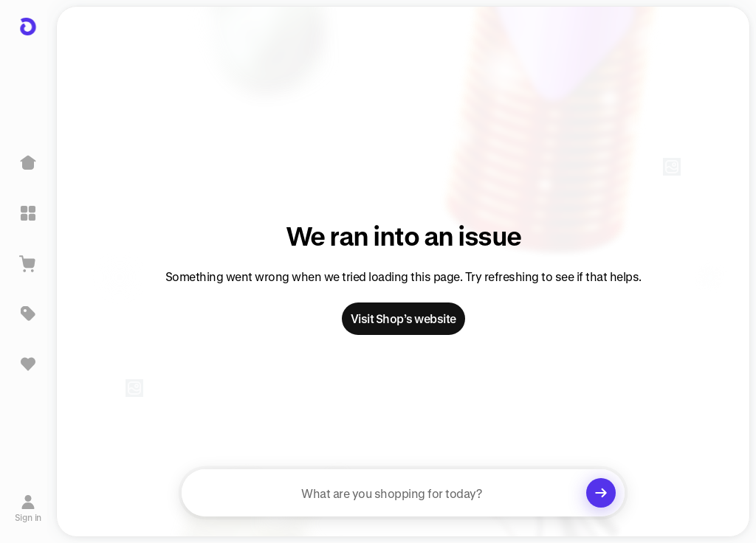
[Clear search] (601, 493)
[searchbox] (403, 493)
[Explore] (28, 213)
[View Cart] (28, 263)
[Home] (28, 163)
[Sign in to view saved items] (28, 364)
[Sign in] (28, 508)
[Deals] (28, 314)
